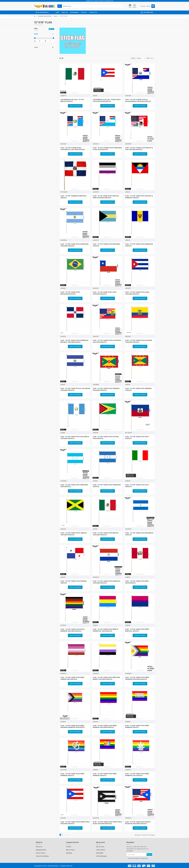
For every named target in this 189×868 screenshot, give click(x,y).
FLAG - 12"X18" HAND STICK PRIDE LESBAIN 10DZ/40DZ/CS (72, 678)
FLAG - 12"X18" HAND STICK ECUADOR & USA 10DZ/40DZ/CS (107, 341)
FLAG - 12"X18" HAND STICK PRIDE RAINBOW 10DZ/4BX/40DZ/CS (105, 726)
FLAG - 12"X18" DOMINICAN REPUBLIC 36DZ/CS (74, 197)
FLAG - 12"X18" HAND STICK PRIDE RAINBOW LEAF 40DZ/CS (137, 775)
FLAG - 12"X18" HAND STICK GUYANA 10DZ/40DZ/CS (106, 438)
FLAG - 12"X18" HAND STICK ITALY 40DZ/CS (137, 486)
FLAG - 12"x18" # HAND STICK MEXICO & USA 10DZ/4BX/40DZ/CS (139, 149)
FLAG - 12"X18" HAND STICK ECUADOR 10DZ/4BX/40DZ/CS (139, 341)
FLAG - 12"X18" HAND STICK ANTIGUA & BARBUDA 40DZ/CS (139, 197)
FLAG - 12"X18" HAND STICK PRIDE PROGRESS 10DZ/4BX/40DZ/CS (137, 678)
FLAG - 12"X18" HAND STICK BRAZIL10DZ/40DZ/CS (70, 293)
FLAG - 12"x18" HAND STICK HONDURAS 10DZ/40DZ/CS (74, 486)
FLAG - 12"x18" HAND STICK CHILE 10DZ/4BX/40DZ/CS (105, 293)
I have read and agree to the (137, 858)
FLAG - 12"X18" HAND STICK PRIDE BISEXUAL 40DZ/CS (137, 630)
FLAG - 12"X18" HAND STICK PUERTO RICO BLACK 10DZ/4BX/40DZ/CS (107, 823)
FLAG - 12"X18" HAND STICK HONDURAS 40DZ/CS (107, 486)
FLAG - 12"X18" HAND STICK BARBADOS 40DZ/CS (139, 245)
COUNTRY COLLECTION (45, 16)
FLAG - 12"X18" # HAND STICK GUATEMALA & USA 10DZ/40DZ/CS (73, 149)
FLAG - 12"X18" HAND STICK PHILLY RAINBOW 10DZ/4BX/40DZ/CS (73, 630)
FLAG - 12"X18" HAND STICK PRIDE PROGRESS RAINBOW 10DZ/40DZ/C (73, 726)
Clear (52, 29)
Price (36, 34)
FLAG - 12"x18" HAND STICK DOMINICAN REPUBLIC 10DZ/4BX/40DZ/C (74, 341)
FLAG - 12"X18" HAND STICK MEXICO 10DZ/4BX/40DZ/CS (106, 534)
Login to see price (75, 106)
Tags (36, 47)
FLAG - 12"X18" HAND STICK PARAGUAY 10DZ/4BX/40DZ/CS (107, 582)
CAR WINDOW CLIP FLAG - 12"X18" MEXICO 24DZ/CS (72, 100)
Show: (149, 58)
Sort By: (131, 58)
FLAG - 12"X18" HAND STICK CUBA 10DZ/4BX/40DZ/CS (137, 293)
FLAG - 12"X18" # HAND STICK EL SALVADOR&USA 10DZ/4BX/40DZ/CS (138, 100)
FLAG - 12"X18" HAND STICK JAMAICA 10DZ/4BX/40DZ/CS (74, 534)
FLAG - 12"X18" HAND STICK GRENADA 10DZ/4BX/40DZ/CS (106, 389)
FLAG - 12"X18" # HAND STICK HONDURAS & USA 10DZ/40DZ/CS (107, 149)
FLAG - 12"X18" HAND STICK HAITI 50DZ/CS (137, 438)
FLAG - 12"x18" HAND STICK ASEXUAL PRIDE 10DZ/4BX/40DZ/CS (106, 197)
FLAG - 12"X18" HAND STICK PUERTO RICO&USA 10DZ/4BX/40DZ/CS (138, 823)
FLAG (55, 16)
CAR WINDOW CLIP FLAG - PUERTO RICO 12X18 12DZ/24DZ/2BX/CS (107, 100)
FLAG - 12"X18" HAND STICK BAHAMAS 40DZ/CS (106, 245)
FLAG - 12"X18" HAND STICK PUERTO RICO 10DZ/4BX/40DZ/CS (75, 823)
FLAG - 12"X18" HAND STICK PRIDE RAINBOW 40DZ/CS (137, 726)
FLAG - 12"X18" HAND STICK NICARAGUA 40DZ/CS (139, 534)
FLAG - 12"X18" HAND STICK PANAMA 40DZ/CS (73, 582)
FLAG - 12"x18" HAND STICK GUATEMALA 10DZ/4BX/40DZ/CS (75, 438)
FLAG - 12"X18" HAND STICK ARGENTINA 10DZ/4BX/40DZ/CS (75, 245)
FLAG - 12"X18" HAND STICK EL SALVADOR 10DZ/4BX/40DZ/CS (75, 389)
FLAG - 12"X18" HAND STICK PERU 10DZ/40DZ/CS (137, 582)
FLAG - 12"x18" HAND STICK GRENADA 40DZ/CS (138, 389)
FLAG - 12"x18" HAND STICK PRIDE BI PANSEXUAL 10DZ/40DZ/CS (105, 630)
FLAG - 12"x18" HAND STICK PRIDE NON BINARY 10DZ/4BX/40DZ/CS (106, 678)
